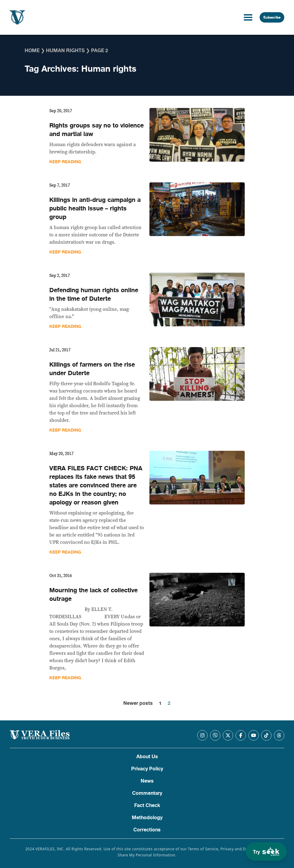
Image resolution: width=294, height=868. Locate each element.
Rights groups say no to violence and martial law (96, 130)
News (147, 781)
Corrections (147, 830)
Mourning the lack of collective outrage (93, 595)
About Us (147, 757)
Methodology (147, 818)
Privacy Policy (147, 769)
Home (32, 51)
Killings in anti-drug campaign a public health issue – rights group (95, 208)
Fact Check (147, 805)
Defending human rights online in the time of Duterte (94, 294)
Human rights (65, 51)
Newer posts (138, 703)
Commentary (147, 793)
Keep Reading (65, 162)
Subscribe (272, 17)
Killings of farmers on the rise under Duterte (92, 369)
